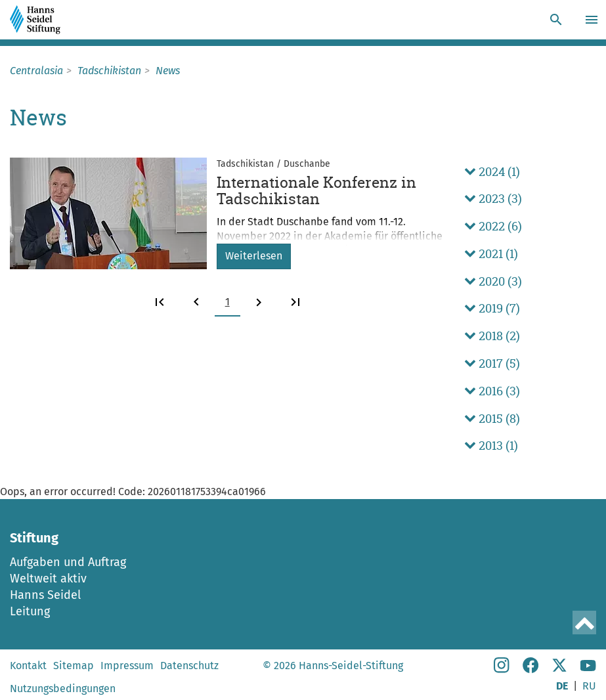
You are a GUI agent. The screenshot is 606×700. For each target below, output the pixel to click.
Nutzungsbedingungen (63, 689)
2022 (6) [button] (493, 226)
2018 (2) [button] (492, 336)
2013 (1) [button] (491, 446)
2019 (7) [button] (492, 308)
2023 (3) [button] (493, 199)
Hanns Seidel (45, 595)
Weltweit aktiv (48, 579)
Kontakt (28, 666)
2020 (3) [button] (493, 281)
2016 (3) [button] (492, 391)
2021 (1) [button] (491, 254)
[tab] (530, 172)
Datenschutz (189, 666)
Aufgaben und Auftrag (68, 562)
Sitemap (74, 666)
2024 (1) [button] (492, 172)
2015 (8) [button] (492, 419)
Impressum (127, 666)
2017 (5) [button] (492, 363)
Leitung (30, 611)
